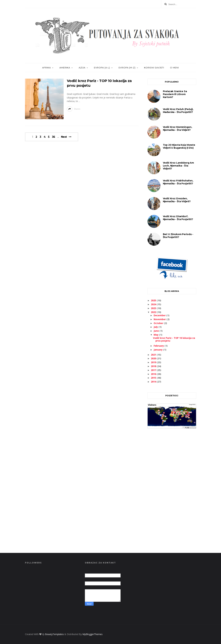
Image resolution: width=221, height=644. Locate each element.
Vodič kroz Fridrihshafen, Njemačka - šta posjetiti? (178, 182)
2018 (154, 366)
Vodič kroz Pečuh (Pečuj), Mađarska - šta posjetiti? (178, 111)
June (157, 331)
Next (64, 137)
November (160, 319)
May (156, 335)
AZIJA (82, 68)
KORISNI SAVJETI (154, 68)
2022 (154, 312)
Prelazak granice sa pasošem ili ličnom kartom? (175, 94)
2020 (154, 358)
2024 (154, 304)
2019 (154, 362)
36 (53, 137)
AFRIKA (46, 68)
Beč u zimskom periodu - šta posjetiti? (178, 236)
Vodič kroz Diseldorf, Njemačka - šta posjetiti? (178, 218)
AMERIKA (65, 68)
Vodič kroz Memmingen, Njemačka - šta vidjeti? (178, 128)
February (159, 346)
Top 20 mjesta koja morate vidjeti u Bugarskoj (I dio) (179, 146)
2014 (154, 382)
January (158, 350)
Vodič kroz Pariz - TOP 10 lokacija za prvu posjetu (174, 339)
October (159, 323)
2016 (154, 374)
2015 (154, 378)
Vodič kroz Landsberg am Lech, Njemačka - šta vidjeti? (178, 166)
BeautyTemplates (54, 634)
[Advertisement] (172, 494)
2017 (154, 370)
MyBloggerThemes (92, 634)
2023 (154, 308)
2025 (154, 300)
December (160, 315)
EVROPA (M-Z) (127, 68)
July (156, 327)
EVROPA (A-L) (102, 68)
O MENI (174, 68)
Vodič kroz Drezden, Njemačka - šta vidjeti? (177, 200)
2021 (154, 355)
